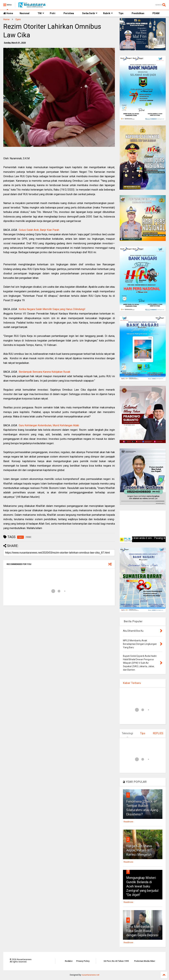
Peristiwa (69, 13)
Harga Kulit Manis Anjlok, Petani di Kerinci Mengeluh (139, 850)
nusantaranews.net (90, 975)
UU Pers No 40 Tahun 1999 (116, 961)
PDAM (156, 13)
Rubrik (108, 13)
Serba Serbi (90, 13)
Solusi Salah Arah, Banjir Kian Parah (39, 230)
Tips (121, 13)
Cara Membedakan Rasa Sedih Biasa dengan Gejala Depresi (142, 931)
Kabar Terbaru (132, 683)
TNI (41, 13)
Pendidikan (138, 13)
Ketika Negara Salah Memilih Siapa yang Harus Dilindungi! (52, 309)
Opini (18, 19)
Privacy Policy (83, 961)
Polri (53, 13)
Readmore (128, 822)
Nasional (25, 13)
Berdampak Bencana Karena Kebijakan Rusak (45, 372)
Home (8, 13)
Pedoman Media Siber (145, 961)
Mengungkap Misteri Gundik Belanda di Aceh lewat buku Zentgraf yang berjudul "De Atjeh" (142, 886)
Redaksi (69, 961)
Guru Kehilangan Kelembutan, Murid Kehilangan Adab (49, 425)
